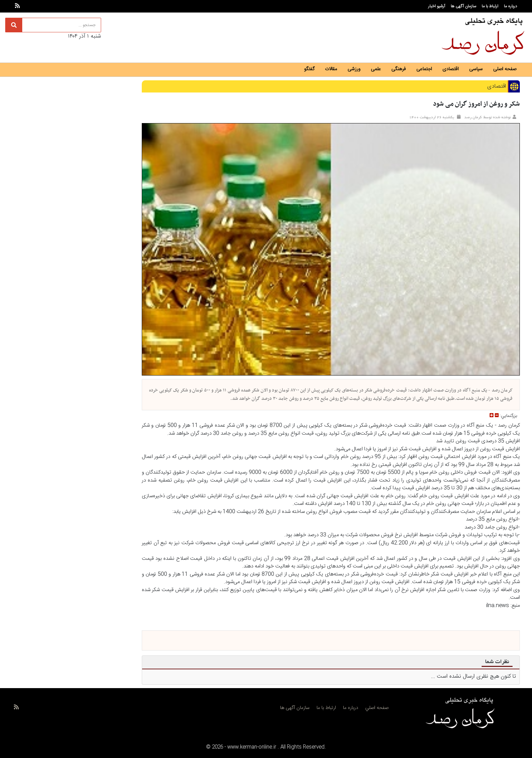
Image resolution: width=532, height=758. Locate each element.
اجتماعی (424, 69)
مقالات (331, 69)
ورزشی (354, 69)
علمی (376, 69)
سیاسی (476, 69)
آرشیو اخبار (437, 6)
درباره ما (510, 6)
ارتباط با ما (490, 6)
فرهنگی (399, 69)
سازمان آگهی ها (463, 6)
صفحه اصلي (377, 708)
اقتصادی (451, 69)
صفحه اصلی (505, 69)
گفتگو (309, 69)
